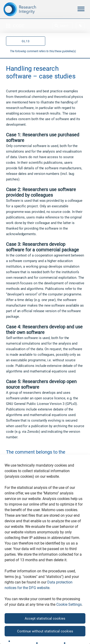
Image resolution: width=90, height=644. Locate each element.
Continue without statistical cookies (45, 631)
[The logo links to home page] (30, 9)
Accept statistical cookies (45, 618)
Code (15, 26)
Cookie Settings (69, 604)
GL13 (26, 41)
